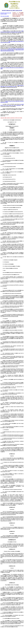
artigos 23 (3, 68)
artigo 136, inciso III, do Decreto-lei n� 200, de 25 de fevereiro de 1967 (12, 49)
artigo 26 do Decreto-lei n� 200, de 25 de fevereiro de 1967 (12, 31)
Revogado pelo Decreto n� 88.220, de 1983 (6, 13)
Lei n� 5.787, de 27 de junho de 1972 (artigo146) (12, 105)
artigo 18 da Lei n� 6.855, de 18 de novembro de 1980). (12, 50)
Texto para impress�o (5, 16)
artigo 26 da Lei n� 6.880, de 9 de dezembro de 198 (12, 86)
